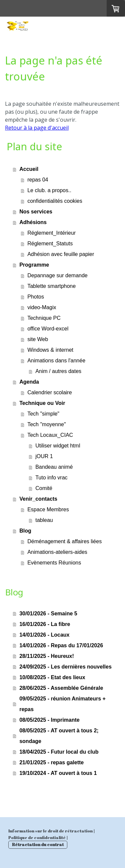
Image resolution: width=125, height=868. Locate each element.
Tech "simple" (43, 414)
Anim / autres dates (58, 371)
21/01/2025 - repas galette (51, 762)
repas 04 (38, 180)
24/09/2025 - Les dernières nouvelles (65, 667)
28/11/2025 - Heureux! (47, 656)
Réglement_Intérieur (51, 233)
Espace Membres (48, 509)
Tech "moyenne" (46, 424)
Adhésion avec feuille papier (61, 254)
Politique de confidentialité (37, 837)
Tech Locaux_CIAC (50, 435)
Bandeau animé (54, 467)
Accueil (29, 169)
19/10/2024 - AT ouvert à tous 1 (58, 773)
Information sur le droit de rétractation (50, 831)
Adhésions (33, 222)
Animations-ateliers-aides (57, 552)
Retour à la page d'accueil (37, 128)
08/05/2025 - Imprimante (49, 720)
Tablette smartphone (51, 286)
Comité (44, 488)
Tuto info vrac (51, 478)
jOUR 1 (44, 456)
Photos (36, 297)
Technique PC (44, 318)
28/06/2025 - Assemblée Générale (61, 688)
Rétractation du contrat (38, 844)
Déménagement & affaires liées (64, 541)
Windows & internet (50, 350)
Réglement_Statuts (50, 244)
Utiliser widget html (58, 446)
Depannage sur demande (57, 275)
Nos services (36, 212)
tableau (44, 520)
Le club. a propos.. (49, 190)
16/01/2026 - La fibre (45, 624)
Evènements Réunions (54, 563)
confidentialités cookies (55, 201)
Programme (34, 265)
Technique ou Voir (42, 403)
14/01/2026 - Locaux (44, 635)
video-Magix (42, 307)
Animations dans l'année (56, 361)
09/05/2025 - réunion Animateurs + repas (62, 704)
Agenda (29, 382)
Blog (25, 531)
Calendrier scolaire (49, 392)
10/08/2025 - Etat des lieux (52, 677)
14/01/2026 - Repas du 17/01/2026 (61, 645)
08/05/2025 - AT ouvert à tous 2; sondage (59, 736)
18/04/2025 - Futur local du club (59, 752)
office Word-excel (48, 329)
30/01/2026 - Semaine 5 (48, 614)
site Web (38, 339)
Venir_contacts (38, 499)
